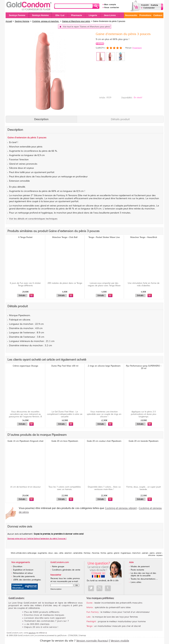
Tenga (89, 626)
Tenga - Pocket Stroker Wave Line (104, 237)
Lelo (89, 617)
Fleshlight (91, 622)
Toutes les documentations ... (144, 579)
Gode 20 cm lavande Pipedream (144, 441)
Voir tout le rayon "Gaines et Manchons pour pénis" (87, 27)
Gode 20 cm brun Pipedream (65, 441)
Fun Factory (93, 612)
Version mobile (120, 641)
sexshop (32, 633)
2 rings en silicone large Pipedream (104, 366)
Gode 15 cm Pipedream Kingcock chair (25, 441)
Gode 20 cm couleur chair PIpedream (104, 441)
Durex (90, 603)
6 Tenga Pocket (25, 237)
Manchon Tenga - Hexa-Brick (144, 237)
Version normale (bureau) (92, 641)
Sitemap (82, 635)
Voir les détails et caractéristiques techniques (33, 219)
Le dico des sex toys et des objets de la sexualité (143, 574)
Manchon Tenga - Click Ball (65, 237)
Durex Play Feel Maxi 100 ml (65, 366)
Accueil (9, 21)
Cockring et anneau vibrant (121, 508)
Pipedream (137, 48)
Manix (90, 607)
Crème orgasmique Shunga (25, 366)
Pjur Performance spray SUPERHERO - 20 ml (144, 367)
